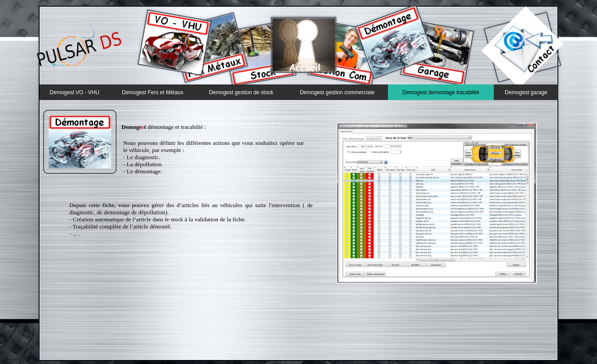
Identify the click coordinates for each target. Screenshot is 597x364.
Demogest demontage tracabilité (441, 92)
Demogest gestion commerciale (337, 92)
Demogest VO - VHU (75, 92)
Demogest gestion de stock (241, 92)
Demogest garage (526, 92)
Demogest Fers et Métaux (153, 92)
